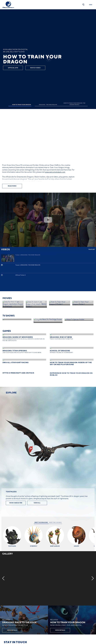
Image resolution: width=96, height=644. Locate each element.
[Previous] (3, 561)
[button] (83, 5)
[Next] (93, 561)
